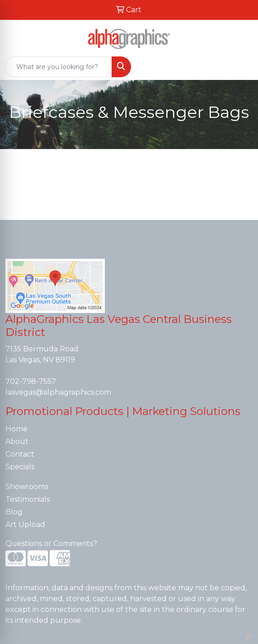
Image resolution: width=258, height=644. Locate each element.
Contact (20, 454)
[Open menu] (240, 67)
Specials (20, 467)
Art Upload (25, 525)
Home (16, 429)
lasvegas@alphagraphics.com (58, 392)
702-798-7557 (31, 381)
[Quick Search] (58, 67)
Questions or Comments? (51, 544)
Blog (14, 512)
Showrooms (27, 487)
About (17, 441)
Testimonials (28, 499)
